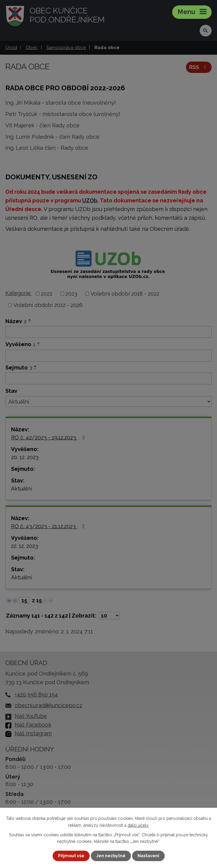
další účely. (138, 825)
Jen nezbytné (111, 856)
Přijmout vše (71, 856)
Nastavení (148, 856)
